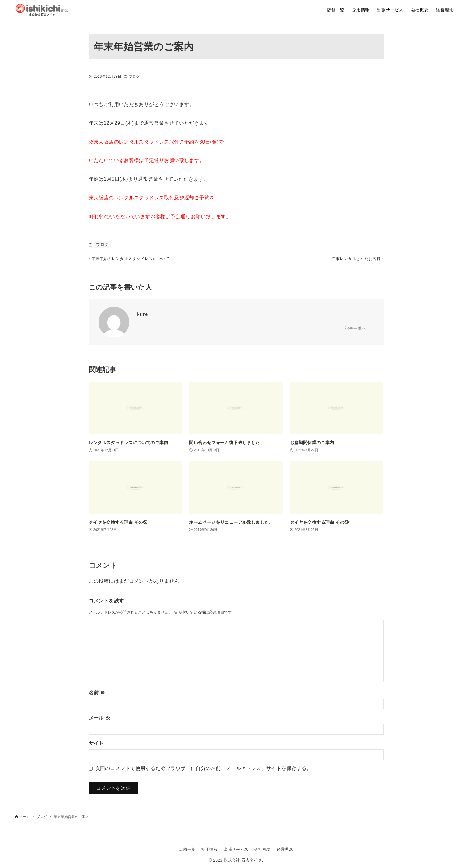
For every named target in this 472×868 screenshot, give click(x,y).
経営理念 (285, 849)
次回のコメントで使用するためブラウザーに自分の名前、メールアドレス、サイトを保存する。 (203, 771)
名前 (97, 695)
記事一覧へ (356, 331)
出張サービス (236, 849)
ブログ (134, 77)
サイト (96, 746)
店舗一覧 (187, 849)
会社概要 (263, 849)
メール (99, 721)
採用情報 (210, 849)
